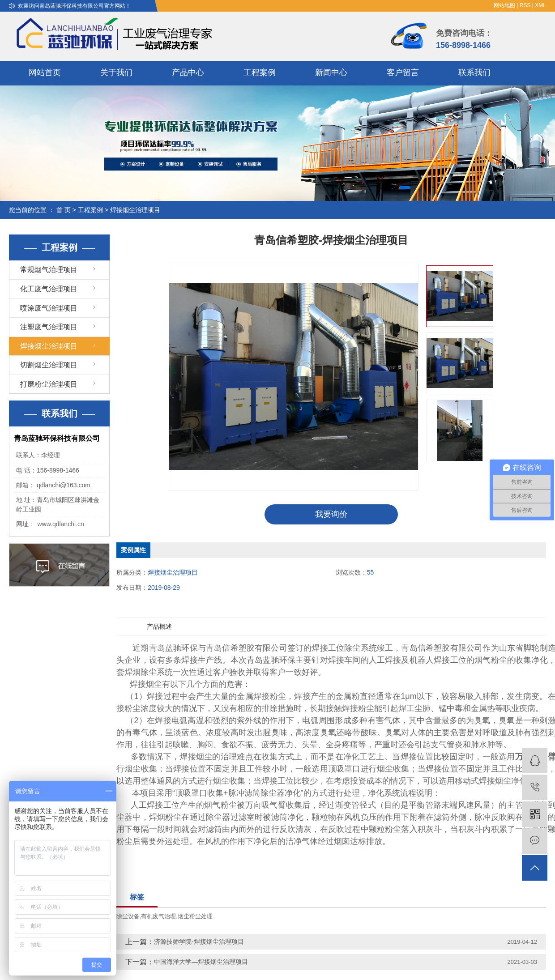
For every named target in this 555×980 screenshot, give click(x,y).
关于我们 (116, 72)
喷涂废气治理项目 (49, 308)
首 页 (64, 210)
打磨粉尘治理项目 (49, 384)
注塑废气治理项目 (49, 327)
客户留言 (403, 72)
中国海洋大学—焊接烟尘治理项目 (201, 962)
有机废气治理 (158, 916)
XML (540, 5)
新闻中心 (331, 72)
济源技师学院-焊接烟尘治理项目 (199, 942)
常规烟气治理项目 (49, 270)
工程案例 (260, 72)
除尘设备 (128, 916)
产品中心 (188, 72)
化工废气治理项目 (49, 289)
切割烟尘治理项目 (49, 365)
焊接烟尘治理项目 (135, 210)
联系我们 (474, 72)
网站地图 (504, 5)
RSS (525, 5)
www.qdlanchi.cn (60, 524)
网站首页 (45, 72)
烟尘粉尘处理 (195, 916)
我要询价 (331, 514)
